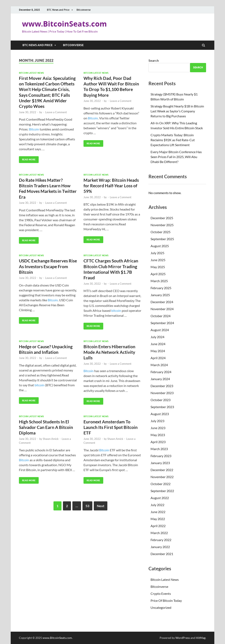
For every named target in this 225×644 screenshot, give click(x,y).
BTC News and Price (58, 10)
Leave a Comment (56, 112)
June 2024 (158, 344)
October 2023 (161, 400)
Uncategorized (161, 607)
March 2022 (159, 533)
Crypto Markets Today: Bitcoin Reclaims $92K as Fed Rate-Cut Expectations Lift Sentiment (173, 140)
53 (87, 506)
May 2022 (158, 519)
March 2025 (159, 281)
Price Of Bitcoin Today (166, 600)
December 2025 (162, 218)
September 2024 (162, 323)
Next (101, 506)
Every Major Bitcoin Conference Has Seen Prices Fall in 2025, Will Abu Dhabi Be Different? (176, 157)
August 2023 (160, 414)
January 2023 (160, 463)
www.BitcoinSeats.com (64, 24)
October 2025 (161, 232)
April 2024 (158, 358)
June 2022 (158, 512)
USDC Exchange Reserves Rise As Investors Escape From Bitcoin (48, 266)
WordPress (183, 638)
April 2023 (158, 442)
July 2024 (157, 337)
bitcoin (116, 310)
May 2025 (158, 267)
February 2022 (161, 540)
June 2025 (158, 260)
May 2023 (158, 435)
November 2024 (162, 309)
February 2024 (161, 372)
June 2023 (158, 428)
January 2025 (160, 295)
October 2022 (161, 484)
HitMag (201, 638)
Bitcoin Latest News (31, 73)
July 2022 (157, 505)
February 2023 (161, 456)
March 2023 (159, 449)
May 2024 (158, 351)
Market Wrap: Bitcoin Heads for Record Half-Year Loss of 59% (111, 186)
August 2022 (160, 498)
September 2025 (162, 239)
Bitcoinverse (84, 10)
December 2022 (162, 470)
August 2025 (160, 246)
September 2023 (162, 407)
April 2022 (158, 526)
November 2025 (162, 225)
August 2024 (160, 330)
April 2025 (158, 274)
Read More (27, 159)
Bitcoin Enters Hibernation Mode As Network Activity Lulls (109, 352)
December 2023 (162, 386)
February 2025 (161, 288)
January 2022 (160, 547)
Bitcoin (34, 129)
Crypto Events (161, 593)
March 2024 (159, 365)
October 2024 (161, 316)
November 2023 (162, 393)
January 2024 (160, 379)
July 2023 (157, 421)
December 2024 (162, 302)
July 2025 (157, 253)
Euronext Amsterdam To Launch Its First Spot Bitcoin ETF (111, 427)
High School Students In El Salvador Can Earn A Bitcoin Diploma (46, 427)
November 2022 (162, 477)
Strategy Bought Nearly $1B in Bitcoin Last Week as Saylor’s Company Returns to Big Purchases (177, 111)
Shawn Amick (51, 439)
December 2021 (162, 554)
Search (154, 60)
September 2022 (162, 491)
